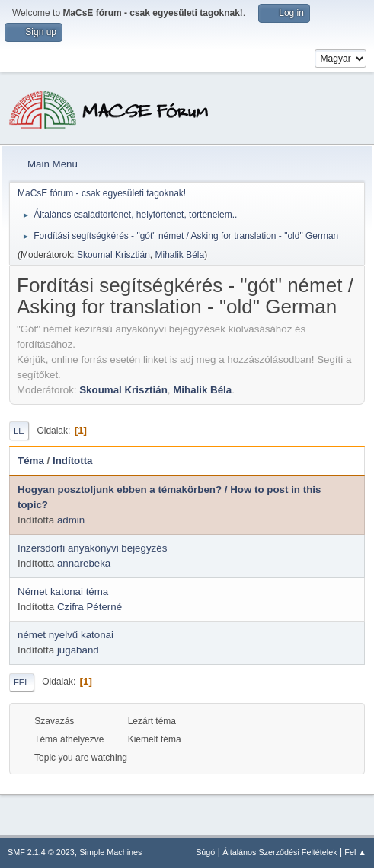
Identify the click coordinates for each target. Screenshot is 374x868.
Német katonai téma (63, 591)
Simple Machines (110, 852)
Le (19, 431)
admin (71, 520)
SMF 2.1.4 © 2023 (41, 852)
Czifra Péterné (90, 607)
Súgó (205, 852)
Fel (22, 682)
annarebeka (84, 563)
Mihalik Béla (180, 255)
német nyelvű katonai (66, 635)
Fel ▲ (355, 852)
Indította (73, 461)
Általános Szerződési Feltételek (280, 852)
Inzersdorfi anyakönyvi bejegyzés (92, 548)
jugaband (78, 650)
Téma (31, 461)
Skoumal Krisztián (113, 255)
